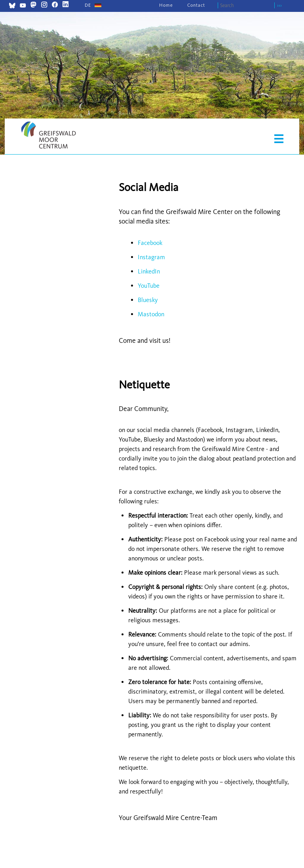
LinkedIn (149, 271)
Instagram (151, 257)
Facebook (150, 243)
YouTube (149, 286)
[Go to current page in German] (88, 5)
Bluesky (148, 300)
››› (279, 5)
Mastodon (151, 314)
